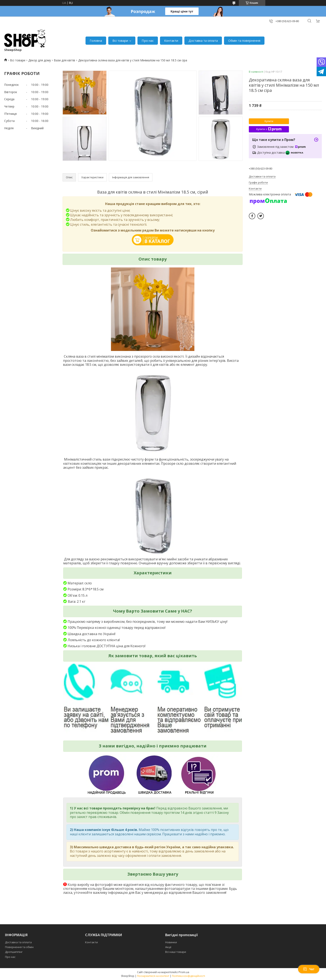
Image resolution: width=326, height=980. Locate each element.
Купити (269, 121)
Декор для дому (40, 60)
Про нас (148, 41)
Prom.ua (184, 972)
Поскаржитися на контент (153, 976)
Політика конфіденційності (188, 976)
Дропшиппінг (14, 952)
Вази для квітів (64, 60)
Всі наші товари (176, 952)
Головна (96, 41)
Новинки (171, 942)
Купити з (269, 129)
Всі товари (120, 41)
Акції (168, 947)
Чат (309, 969)
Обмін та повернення (244, 41)
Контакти (171, 41)
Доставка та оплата (203, 41)
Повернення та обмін (19, 947)
